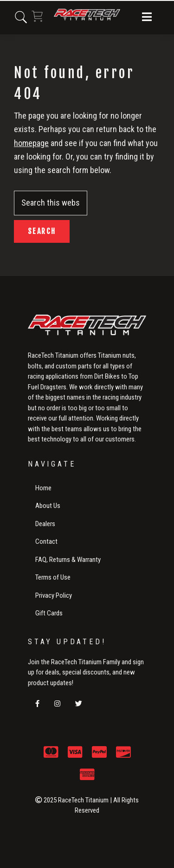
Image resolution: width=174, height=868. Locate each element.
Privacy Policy (54, 595)
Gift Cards (49, 613)
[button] (147, 18)
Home (43, 488)
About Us (48, 506)
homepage (31, 143)
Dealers (45, 524)
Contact (46, 541)
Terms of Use (53, 577)
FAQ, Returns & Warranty (68, 560)
